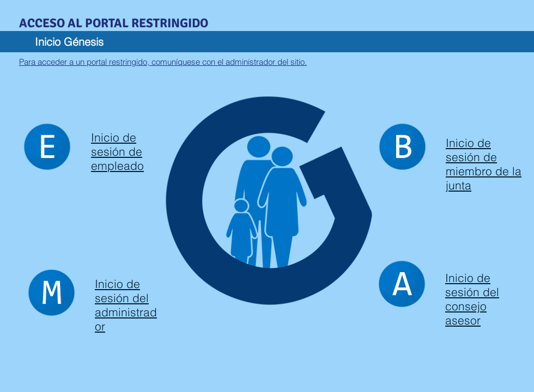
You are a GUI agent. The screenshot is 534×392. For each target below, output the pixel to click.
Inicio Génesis (69, 42)
